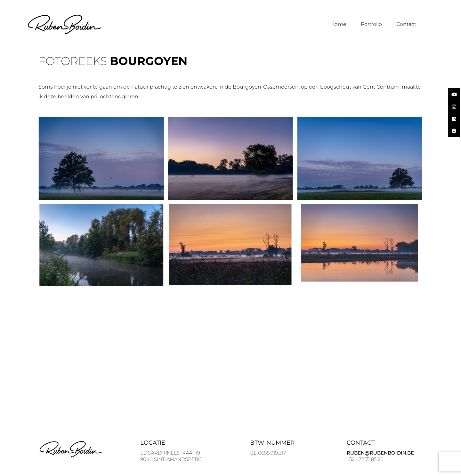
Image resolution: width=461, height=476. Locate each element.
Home (338, 24)
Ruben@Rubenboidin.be (380, 453)
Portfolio (371, 24)
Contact (406, 24)
